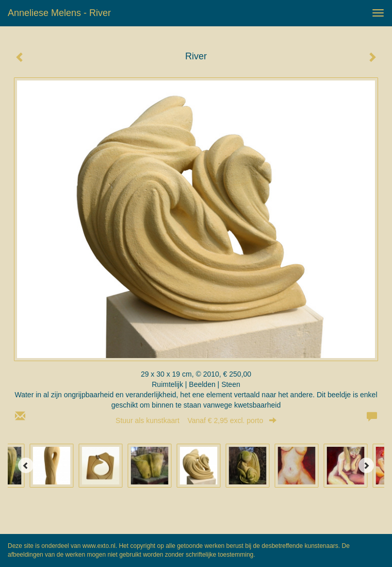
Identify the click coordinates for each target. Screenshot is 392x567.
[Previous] (26, 465)
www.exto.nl (99, 546)
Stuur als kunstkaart (196, 420)
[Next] (366, 465)
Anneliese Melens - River (59, 13)
